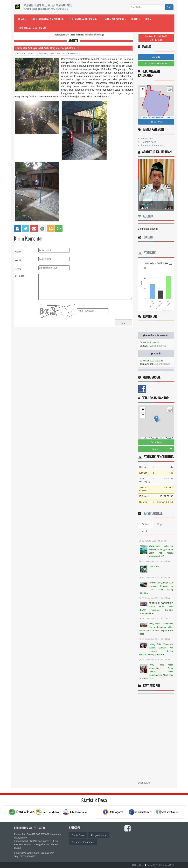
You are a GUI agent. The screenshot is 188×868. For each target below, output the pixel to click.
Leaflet (145, 117)
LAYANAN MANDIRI (156, 63)
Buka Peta (156, 122)
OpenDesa (139, 865)
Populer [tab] (161, 524)
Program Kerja (148, 142)
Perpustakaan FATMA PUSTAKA (32, 28)
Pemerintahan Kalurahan (84, 19)
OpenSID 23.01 (154, 865)
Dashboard (144, 783)
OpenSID (169, 117)
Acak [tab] (145, 531)
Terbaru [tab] (146, 524)
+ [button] (143, 89)
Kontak (135, 19)
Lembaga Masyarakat (114, 19)
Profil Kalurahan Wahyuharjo (48, 19)
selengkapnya (158, 349)
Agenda (146, 216)
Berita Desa (147, 139)
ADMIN (156, 57)
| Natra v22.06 (168, 865)
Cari (169, 7)
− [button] (143, 94)
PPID (148, 19)
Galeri (147, 237)
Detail (162, 449)
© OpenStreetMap (156, 117)
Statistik (147, 253)
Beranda (21, 19)
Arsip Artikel (152, 513)
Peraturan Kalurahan (152, 145)
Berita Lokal (74, 54)
